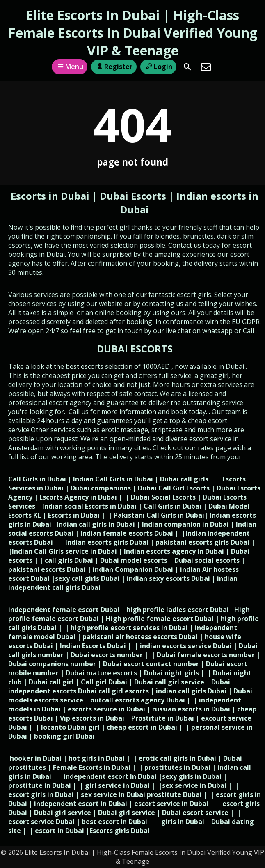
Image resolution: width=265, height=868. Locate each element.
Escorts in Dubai (51, 196)
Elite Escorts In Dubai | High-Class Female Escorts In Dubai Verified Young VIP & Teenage (133, 33)
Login (158, 67)
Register (114, 67)
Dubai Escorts (133, 196)
